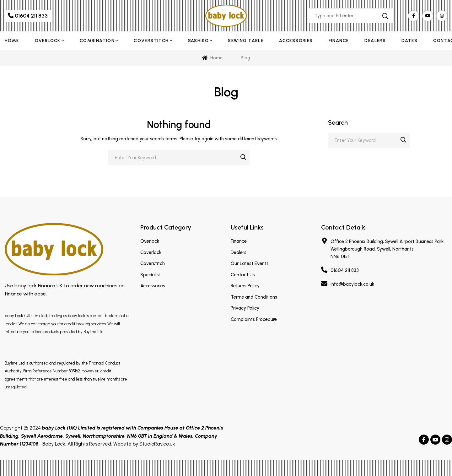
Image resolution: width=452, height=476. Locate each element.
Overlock (150, 241)
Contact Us (243, 275)
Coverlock (151, 252)
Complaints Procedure (254, 319)
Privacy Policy (245, 308)
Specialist (151, 275)
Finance (239, 241)
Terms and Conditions (254, 297)
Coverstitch (153, 263)
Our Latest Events (250, 263)
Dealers (239, 252)
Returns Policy (245, 286)
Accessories (153, 286)
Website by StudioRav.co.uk (144, 444)
